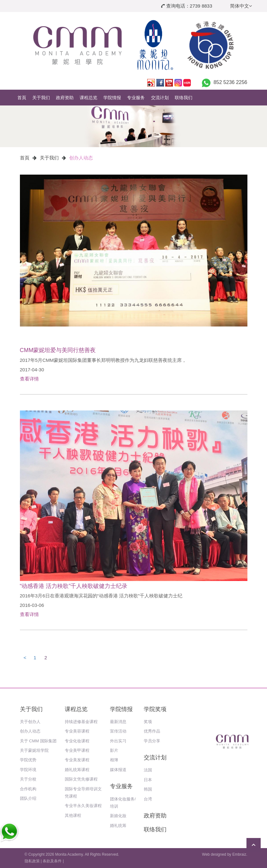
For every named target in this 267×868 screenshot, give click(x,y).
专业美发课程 (77, 760)
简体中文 (241, 6)
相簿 (114, 760)
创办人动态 (81, 158)
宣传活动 (118, 731)
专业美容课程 (77, 731)
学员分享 (152, 741)
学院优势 (28, 760)
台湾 (148, 799)
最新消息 (118, 722)
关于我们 (41, 98)
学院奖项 (155, 709)
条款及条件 (52, 861)
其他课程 (73, 815)
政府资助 (65, 98)
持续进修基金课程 (81, 722)
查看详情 (29, 379)
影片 (114, 750)
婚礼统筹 (118, 826)
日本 (148, 780)
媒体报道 (118, 770)
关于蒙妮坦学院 (34, 750)
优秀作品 (152, 731)
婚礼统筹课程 (77, 770)
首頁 (22, 98)
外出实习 (118, 741)
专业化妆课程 (77, 741)
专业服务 (136, 98)
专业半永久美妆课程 (83, 806)
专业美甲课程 (77, 750)
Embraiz (239, 854)
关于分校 (28, 779)
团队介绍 (28, 798)
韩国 (148, 789)
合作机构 (28, 789)
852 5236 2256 (231, 82)
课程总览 (88, 98)
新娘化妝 (118, 816)
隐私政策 (32, 861)
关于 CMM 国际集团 (38, 741)
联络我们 (184, 98)
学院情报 (112, 98)
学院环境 (28, 770)
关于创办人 (30, 722)
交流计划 (160, 98)
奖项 (148, 722)
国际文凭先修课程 (81, 779)
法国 (148, 770)
